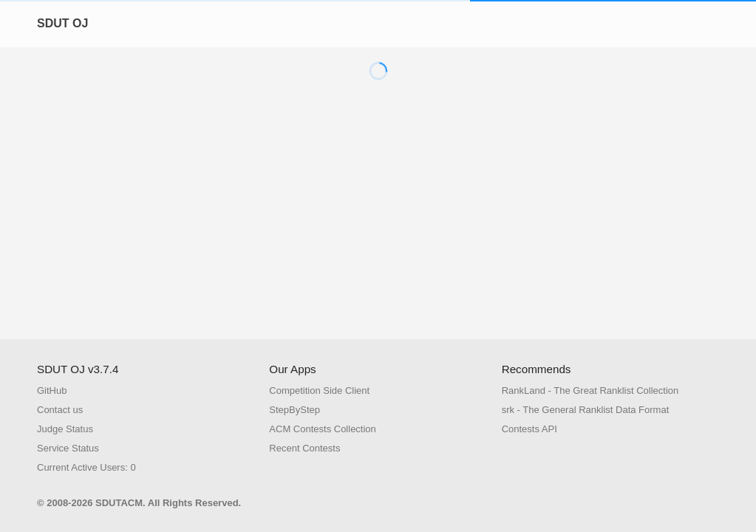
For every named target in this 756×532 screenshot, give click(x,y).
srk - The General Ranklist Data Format (586, 410)
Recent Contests (304, 448)
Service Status (68, 448)
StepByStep (294, 410)
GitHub (52, 391)
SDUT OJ (62, 23)
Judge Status (65, 429)
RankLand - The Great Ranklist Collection (590, 391)
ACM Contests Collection (323, 429)
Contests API (529, 429)
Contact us (60, 410)
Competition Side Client (319, 391)
